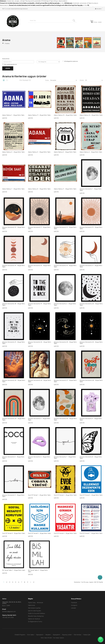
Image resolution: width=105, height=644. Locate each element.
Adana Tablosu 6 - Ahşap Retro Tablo (91, 152)
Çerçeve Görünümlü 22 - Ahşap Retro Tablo (40, 343)
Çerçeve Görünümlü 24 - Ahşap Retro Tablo (91, 343)
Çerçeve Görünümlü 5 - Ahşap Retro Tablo (13, 458)
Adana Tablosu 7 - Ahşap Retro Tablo (13, 189)
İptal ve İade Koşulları (35, 611)
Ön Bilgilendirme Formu (35, 622)
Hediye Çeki (87, 635)
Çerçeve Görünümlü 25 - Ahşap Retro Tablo (14, 381)
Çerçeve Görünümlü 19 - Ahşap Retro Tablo (39, 304)
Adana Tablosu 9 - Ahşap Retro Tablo (65, 189)
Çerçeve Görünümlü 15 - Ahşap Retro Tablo (39, 266)
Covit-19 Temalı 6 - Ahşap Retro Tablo (65, 533)
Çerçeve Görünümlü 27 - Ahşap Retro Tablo (65, 381)
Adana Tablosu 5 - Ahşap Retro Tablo (65, 152)
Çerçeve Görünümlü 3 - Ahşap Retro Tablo (39, 419)
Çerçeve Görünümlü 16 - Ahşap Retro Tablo (65, 266)
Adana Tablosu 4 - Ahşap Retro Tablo (39, 152)
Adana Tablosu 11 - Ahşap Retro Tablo (39, 115)
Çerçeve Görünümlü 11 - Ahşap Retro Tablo (39, 228)
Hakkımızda (32, 605)
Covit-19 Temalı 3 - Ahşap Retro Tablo (91, 495)
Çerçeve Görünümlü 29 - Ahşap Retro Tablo (14, 419)
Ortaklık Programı (20, 635)
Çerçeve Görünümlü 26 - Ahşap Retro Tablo (40, 381)
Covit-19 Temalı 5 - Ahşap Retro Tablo (39, 533)
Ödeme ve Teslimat (34, 619)
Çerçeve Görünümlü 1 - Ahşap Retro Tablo (91, 190)
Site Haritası (78, 635)
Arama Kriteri (6, 59)
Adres (4, 599)
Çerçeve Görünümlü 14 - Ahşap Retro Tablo (14, 266)
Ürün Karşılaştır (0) (25, 80)
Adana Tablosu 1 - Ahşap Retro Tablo (13, 115)
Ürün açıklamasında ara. (10, 64)
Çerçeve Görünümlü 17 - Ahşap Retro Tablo (91, 266)
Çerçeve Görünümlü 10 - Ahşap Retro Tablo (14, 228)
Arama (7, 44)
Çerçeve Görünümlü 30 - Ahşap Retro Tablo (65, 419)
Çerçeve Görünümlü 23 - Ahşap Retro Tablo (65, 343)
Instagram (74, 605)
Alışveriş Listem (67, 635)
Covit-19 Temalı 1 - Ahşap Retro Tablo (39, 495)
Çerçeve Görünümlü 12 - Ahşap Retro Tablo (65, 228)
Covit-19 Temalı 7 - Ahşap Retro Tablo (91, 533)
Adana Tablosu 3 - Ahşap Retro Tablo (13, 152)
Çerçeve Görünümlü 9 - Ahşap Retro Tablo (13, 496)
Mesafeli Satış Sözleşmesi (36, 616)
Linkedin (74, 608)
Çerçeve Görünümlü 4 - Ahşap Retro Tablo (91, 419)
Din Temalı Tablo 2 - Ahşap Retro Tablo (38, 571)
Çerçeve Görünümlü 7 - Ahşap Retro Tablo (65, 458)
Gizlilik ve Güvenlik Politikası (37, 613)
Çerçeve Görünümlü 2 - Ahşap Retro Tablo (65, 304)
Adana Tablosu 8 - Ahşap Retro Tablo (39, 189)
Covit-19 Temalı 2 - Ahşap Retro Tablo (65, 495)
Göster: (82, 80)
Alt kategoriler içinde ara (70, 61)
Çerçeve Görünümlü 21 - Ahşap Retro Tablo (14, 343)
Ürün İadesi (31, 635)
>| (34, 582)
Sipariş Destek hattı (9, 615)
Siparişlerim (40, 635)
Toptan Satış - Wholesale (36, 603)
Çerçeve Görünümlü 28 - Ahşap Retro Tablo (91, 381)
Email (4, 609)
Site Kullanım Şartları (34, 608)
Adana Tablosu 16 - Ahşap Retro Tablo (91, 115)
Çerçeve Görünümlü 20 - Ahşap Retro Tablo (91, 304)
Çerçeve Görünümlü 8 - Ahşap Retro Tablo (91, 458)
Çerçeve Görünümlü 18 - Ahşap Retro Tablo (14, 304)
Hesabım (48, 635)
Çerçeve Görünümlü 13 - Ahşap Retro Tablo (91, 228)
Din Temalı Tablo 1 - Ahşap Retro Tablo (14, 570)
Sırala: (47, 80)
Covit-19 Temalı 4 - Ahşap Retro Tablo (14, 533)
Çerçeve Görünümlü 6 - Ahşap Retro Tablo (39, 458)
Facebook (74, 603)
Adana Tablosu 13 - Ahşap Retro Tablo (65, 115)
